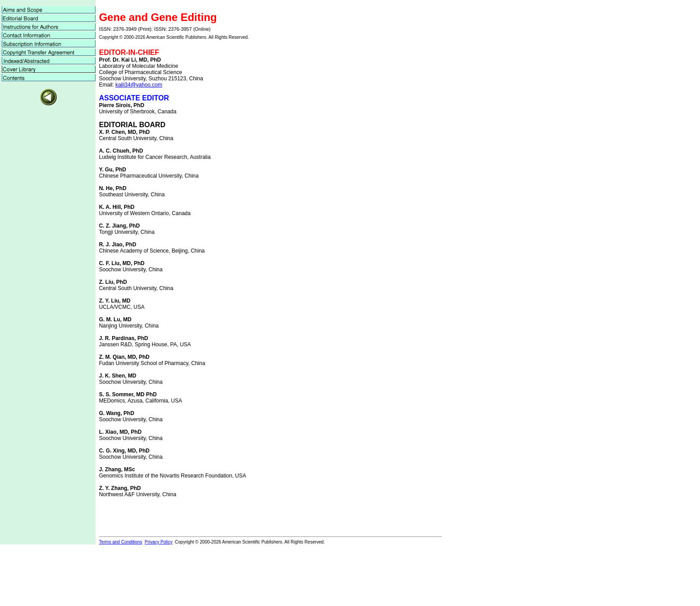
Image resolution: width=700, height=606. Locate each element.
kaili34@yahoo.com (139, 85)
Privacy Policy (158, 542)
